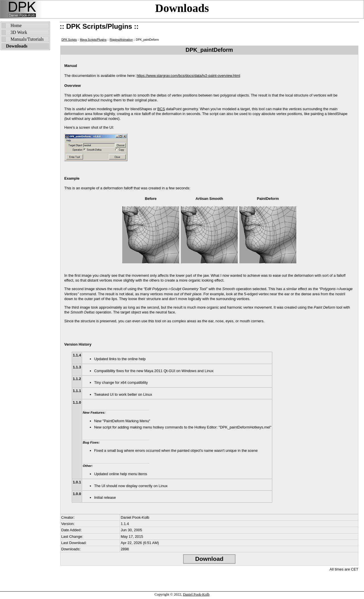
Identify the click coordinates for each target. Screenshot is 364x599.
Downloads (182, 8)
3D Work (19, 32)
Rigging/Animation (121, 40)
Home (16, 25)
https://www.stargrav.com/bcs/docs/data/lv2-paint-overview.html (188, 76)
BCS (161, 109)
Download (209, 559)
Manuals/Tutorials (27, 39)
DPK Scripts (69, 40)
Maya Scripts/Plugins (93, 40)
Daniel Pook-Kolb (196, 594)
